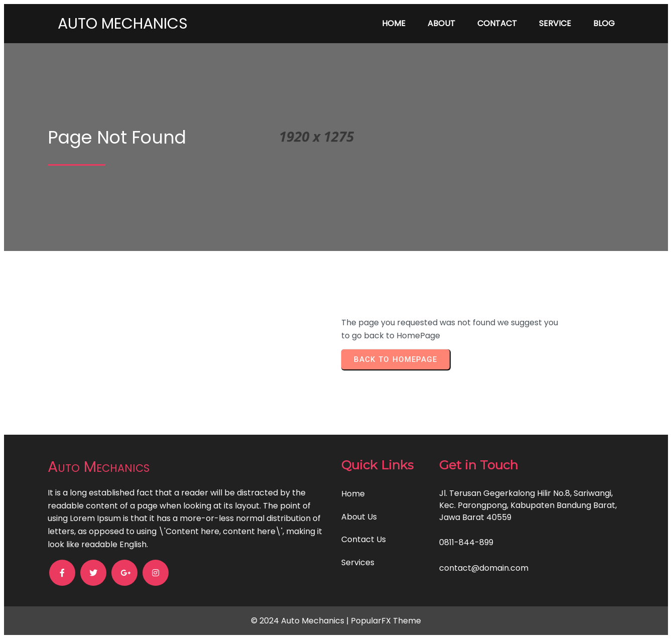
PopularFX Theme (386, 621)
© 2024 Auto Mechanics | (301, 621)
